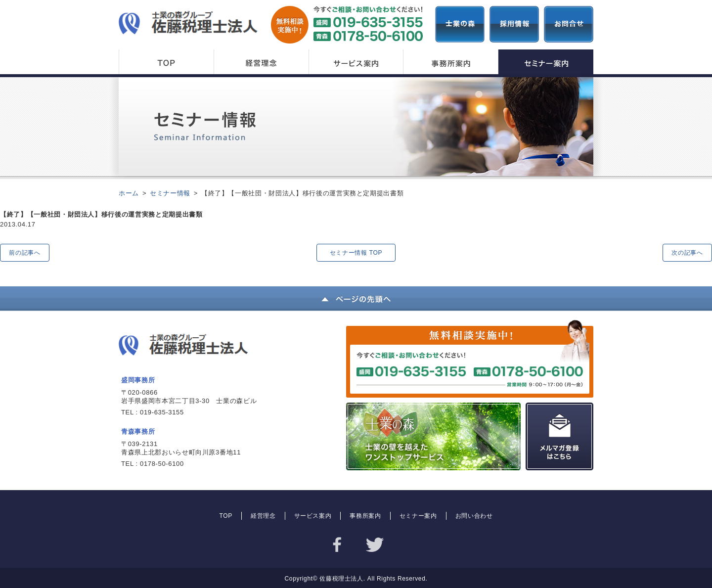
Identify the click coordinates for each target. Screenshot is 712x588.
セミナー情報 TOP (356, 253)
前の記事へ (24, 253)
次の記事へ (687, 253)
